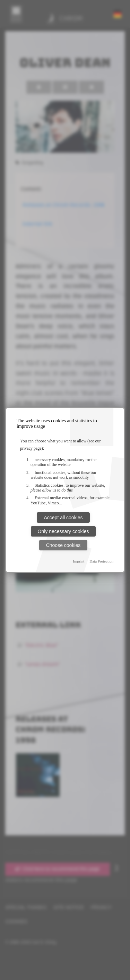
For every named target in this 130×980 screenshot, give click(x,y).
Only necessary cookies (63, 531)
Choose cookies (63, 545)
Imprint (79, 561)
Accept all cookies (63, 518)
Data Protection (101, 561)
